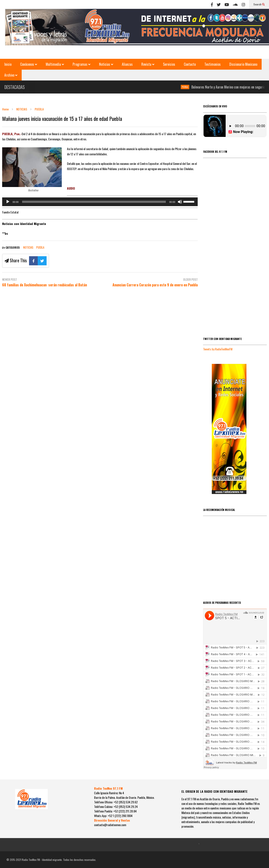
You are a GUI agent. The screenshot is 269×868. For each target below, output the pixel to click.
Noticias (106, 64)
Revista (148, 64)
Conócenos (29, 64)
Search (259, 4)
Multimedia (55, 64)
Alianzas (127, 64)
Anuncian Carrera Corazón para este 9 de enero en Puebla (155, 285)
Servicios (169, 64)
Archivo (11, 75)
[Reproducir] (8, 202)
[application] (100, 202)
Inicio (8, 64)
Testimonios (213, 64)
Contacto (190, 64)
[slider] (94, 202)
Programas (82, 64)
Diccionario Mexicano (243, 64)
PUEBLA (188, 87)
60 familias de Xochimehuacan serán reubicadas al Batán (45, 285)
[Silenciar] (180, 202)
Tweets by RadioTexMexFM (218, 349)
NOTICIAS (28, 247)
